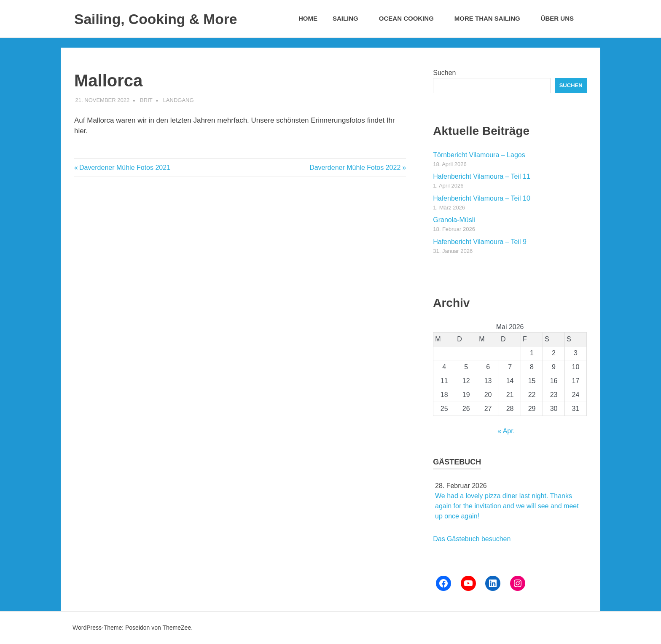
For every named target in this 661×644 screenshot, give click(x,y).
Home (308, 18)
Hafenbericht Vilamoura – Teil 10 (482, 198)
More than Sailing (492, 18)
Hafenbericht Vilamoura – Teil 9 (480, 242)
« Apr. (506, 431)
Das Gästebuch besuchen (472, 539)
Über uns (562, 18)
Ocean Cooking (411, 18)
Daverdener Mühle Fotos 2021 (125, 168)
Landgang (179, 100)
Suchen (444, 73)
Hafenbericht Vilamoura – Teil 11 (482, 176)
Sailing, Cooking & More (166, 19)
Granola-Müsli (454, 220)
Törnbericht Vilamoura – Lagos (479, 155)
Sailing (350, 18)
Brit (146, 100)
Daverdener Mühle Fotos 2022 (355, 168)
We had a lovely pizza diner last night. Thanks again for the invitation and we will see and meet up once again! (507, 506)
